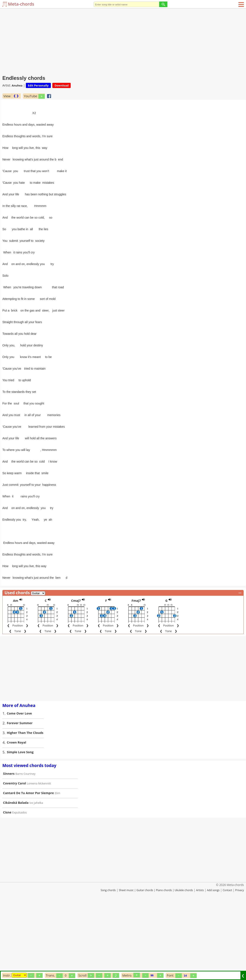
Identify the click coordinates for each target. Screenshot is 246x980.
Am (16, 673)
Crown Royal (17, 815)
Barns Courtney (26, 846)
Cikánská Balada (16, 875)
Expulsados (20, 885)
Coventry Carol (15, 856)
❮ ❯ (16, 96)
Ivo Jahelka (36, 875)
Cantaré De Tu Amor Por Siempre (28, 865)
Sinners (9, 846)
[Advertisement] (123, 41)
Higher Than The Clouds (25, 805)
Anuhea (17, 85)
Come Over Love (19, 786)
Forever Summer (20, 795)
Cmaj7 (76, 673)
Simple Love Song (20, 824)
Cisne (7, 885)
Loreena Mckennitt (39, 856)
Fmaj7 (136, 673)
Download (61, 85)
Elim (57, 865)
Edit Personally (38, 85)
